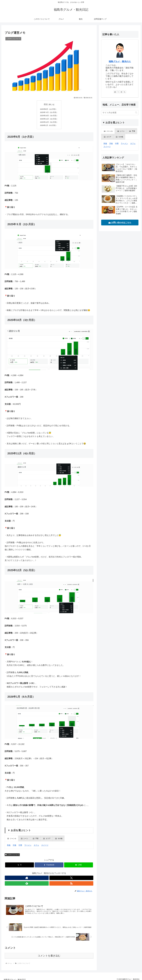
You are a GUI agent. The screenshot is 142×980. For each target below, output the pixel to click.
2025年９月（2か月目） (49, 113)
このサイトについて (12, 857)
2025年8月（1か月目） (48, 109)
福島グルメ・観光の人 (120, 61)
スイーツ (45, 847)
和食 (9, 847)
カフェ (36, 847)
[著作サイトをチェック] (41, 880)
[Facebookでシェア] (49, 867)
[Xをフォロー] (46, 880)
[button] (136, 113)
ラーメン (28, 847)
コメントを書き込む (49, 953)
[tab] (11, 841)
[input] (120, 113)
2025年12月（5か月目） (49, 124)
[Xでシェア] (20, 867)
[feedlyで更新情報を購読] (52, 880)
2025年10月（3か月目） (49, 117)
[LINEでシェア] (79, 867)
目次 (46, 104)
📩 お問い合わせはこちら (120, 223)
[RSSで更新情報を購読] (57, 880)
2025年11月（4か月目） (49, 120)
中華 (20, 847)
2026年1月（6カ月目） (48, 127)
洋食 (15, 847)
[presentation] (11, 841)
